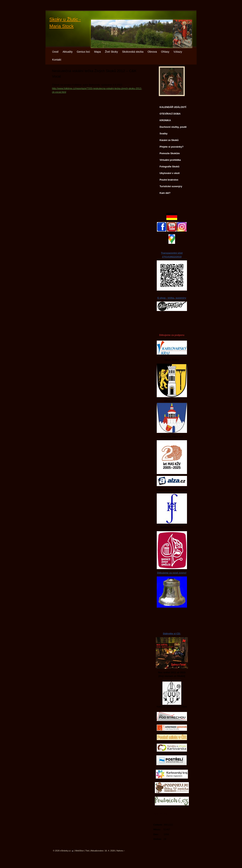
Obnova (152, 52)
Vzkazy (178, 52)
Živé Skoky (111, 52)
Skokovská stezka (133, 52)
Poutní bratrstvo (169, 180)
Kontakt (57, 60)
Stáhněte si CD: (172, 634)
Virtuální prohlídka (170, 160)
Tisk (87, 851)
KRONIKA (165, 120)
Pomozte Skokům (170, 153)
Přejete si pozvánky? (172, 147)
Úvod (55, 52)
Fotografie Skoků (169, 167)
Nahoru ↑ (121, 851)
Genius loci (83, 52)
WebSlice (79, 851)
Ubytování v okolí (170, 173)
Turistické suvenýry (171, 186)
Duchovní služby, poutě (173, 127)
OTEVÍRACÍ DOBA (170, 114)
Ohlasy (165, 52)
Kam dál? (165, 193)
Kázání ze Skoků (169, 140)
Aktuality (68, 52)
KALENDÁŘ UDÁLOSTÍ (173, 107)
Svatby (164, 134)
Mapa (97, 52)
